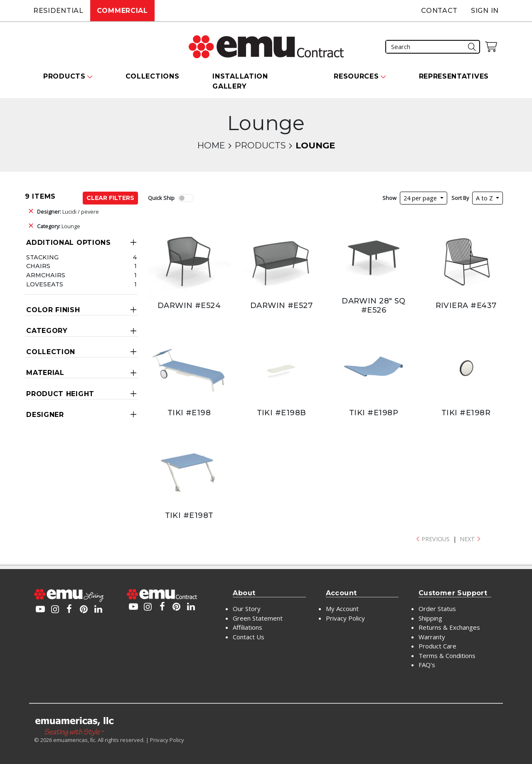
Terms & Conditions (447, 656)
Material (45, 373)
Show (389, 198)
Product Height (60, 394)
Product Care (437, 646)
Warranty (432, 637)
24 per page (421, 198)
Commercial (122, 11)
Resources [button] (356, 76)
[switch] (186, 198)
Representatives (454, 76)
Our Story (247, 609)
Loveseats (45, 284)
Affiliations (248, 627)
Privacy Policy (345, 618)
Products (260, 145)
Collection (51, 352)
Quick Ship (161, 198)
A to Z (485, 198)
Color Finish (53, 310)
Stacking (42, 257)
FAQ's (427, 665)
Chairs (38, 266)
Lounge (59, 226)
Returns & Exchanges (449, 627)
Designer (45, 415)
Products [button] (64, 76)
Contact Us (249, 637)
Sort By (460, 198)
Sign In (485, 11)
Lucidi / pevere (68, 212)
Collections (153, 76)
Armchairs (46, 275)
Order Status (437, 609)
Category (47, 331)
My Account (342, 609)
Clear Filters (110, 198)
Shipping (430, 618)
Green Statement (258, 618)
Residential (58, 11)
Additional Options (69, 243)
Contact (439, 11)
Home (211, 145)
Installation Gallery (240, 81)
